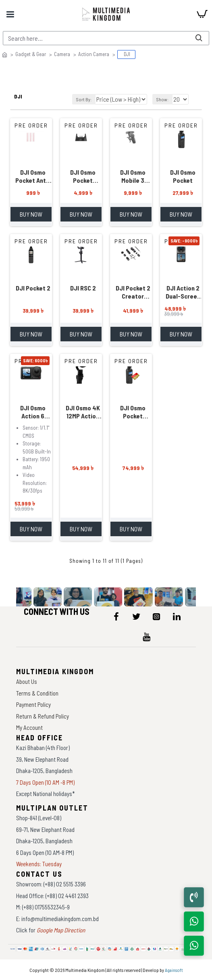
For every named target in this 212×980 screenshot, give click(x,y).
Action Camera (94, 54)
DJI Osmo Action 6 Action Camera (33, 412)
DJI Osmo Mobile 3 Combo (133, 176)
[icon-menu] (116, 616)
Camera (62, 54)
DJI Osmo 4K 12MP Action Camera (83, 412)
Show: (162, 99)
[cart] (202, 14)
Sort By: (84, 99)
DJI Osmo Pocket (183, 176)
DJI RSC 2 (83, 288)
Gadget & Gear (31, 54)
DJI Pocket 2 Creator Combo (133, 292)
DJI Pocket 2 (33, 288)
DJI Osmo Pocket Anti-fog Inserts (33, 176)
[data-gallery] (19, 597)
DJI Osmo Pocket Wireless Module (83, 176)
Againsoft (174, 970)
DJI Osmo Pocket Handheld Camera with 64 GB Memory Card (133, 412)
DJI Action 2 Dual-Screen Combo (183, 292)
